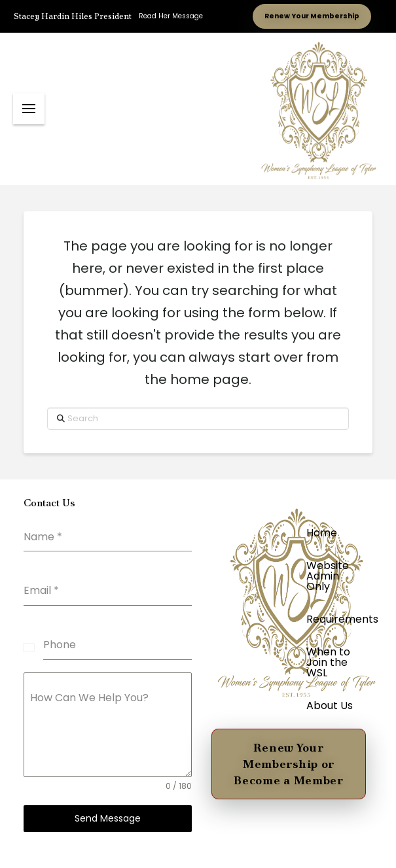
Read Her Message (171, 16)
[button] (29, 109)
